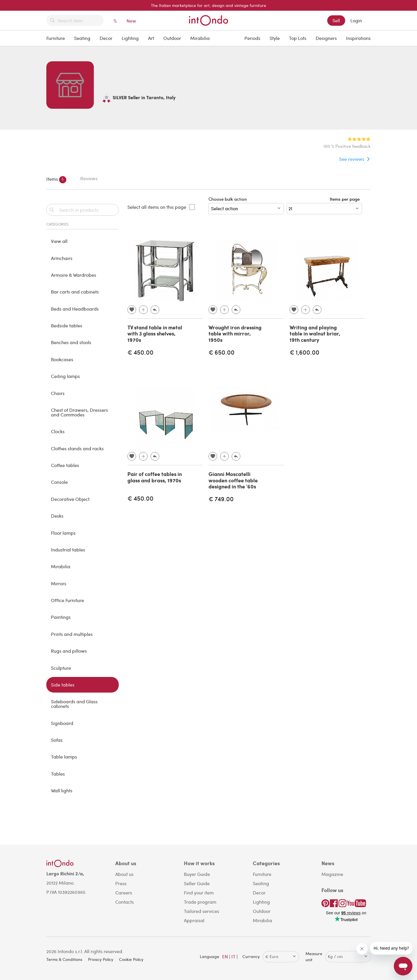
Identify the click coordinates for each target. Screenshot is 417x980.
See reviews (352, 159)
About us (124, 874)
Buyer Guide (197, 874)
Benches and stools (71, 342)
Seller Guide (197, 883)
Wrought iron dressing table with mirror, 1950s (235, 334)
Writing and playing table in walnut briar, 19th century (315, 334)
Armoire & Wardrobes (74, 275)
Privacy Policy (101, 959)
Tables (58, 774)
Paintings (61, 617)
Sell (336, 20)
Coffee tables (65, 465)
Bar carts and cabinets (75, 292)
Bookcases (62, 359)
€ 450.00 (140, 352)
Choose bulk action (246, 205)
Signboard (62, 723)
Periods (252, 38)
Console (59, 482)
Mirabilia (200, 38)
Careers (124, 893)
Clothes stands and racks (77, 448)
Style (275, 38)
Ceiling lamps (65, 376)
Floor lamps (63, 533)
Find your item (199, 893)
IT (233, 956)
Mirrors (59, 583)
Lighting (130, 38)
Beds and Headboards (75, 309)
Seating (82, 38)
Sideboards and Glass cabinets (74, 704)
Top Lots (298, 38)
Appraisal (194, 920)
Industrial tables (68, 550)
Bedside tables (67, 325)
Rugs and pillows (69, 651)
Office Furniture (67, 600)
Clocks (58, 431)
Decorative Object (70, 499)
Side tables (63, 685)
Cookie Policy (131, 959)
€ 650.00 (222, 352)
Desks (57, 516)
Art (151, 38)
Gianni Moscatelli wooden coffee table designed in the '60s (233, 480)
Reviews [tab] (89, 178)
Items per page (346, 199)
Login (356, 20)
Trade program (200, 902)
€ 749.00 (221, 499)
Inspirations (358, 38)
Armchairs (62, 258)
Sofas (57, 740)
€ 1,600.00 (304, 352)
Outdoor (172, 38)
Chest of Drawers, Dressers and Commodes (79, 412)
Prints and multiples (72, 634)
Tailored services (202, 911)
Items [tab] (56, 179)
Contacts (125, 902)
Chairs (58, 393)
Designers (326, 38)
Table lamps (64, 757)
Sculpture (61, 668)
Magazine (332, 874)
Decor (106, 38)
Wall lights (62, 790)
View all (59, 241)
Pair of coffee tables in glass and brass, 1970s (155, 477)
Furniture (56, 38)
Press (121, 883)
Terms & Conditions (64, 959)
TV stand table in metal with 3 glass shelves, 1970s (155, 334)
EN (225, 956)
